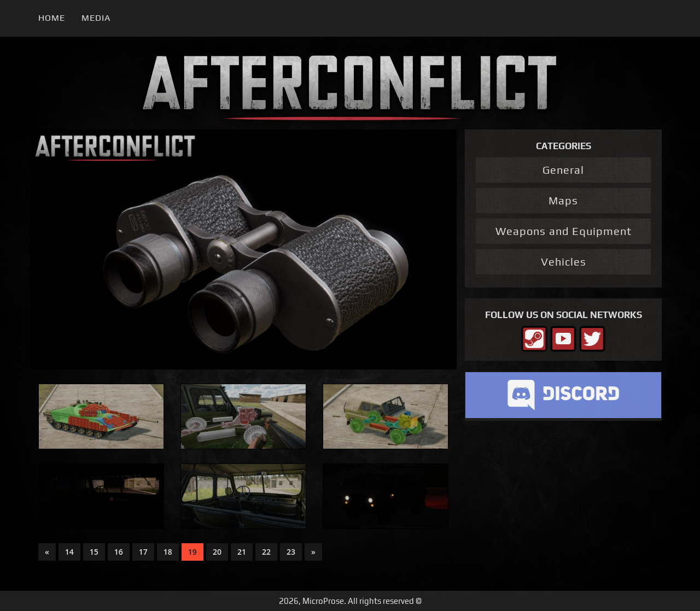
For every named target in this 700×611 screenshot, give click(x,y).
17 (143, 552)
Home (52, 18)
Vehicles (564, 262)
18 (168, 552)
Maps (563, 200)
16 (119, 552)
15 (94, 552)
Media (96, 18)
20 (217, 552)
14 (69, 552)
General (563, 170)
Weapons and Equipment (564, 231)
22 (266, 552)
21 (242, 552)
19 (192, 552)
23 (291, 552)
